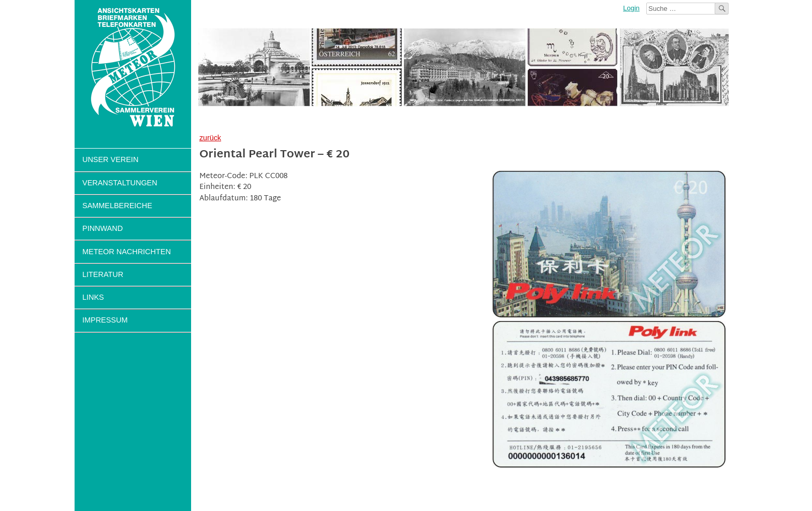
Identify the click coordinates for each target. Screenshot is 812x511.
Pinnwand (103, 228)
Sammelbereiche (117, 206)
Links (93, 297)
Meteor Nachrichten (127, 252)
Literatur (103, 274)
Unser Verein (110, 159)
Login (631, 8)
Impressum (105, 320)
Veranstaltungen (120, 183)
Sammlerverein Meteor (133, 68)
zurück (210, 138)
